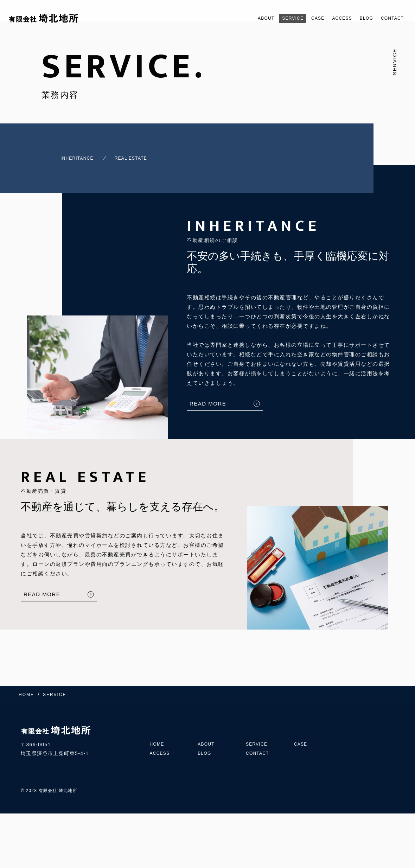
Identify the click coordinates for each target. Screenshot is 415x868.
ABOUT (241, 18)
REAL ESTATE (132, 155)
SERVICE (273, 18)
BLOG (359, 18)
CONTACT (390, 18)
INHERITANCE (65, 155)
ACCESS (330, 18)
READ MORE (208, 397)
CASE (302, 18)
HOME (158, 728)
